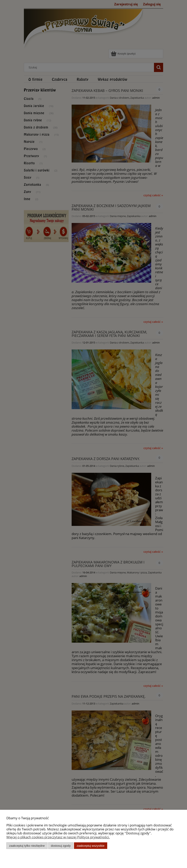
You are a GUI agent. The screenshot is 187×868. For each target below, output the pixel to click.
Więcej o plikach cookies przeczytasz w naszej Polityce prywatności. (58, 837)
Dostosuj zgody (61, 846)
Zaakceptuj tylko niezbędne (27, 846)
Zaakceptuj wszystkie (91, 846)
